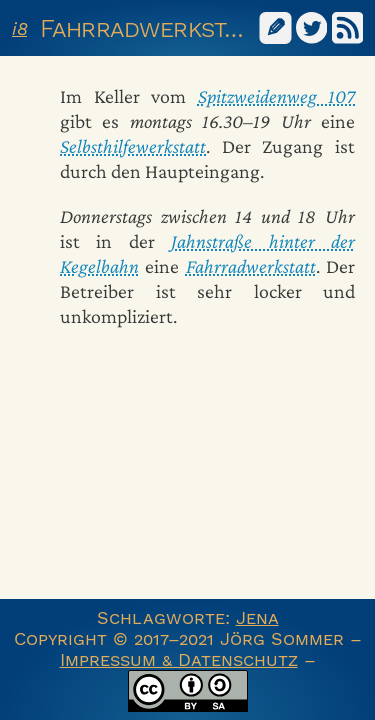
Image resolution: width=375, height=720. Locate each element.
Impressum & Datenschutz (179, 659)
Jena (257, 617)
